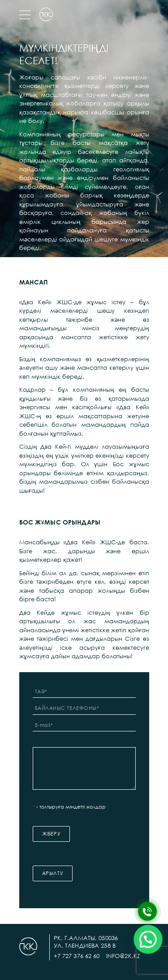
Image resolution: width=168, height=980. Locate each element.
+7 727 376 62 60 (77, 956)
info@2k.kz (123, 956)
